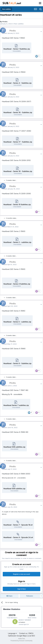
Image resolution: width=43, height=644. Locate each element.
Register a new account (21, 574)
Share (9, 596)
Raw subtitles (19, 24)
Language (12, 633)
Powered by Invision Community (22, 641)
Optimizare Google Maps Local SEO (21, 636)
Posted (11, 33)
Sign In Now (22, 589)
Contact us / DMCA (26, 633)
